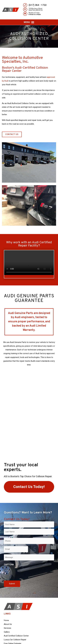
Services (7, 628)
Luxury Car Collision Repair (15, 640)
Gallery (7, 632)
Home (6, 620)
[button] (29, 22)
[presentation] (24, 573)
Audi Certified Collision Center (16, 636)
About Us (8, 624)
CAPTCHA (9, 565)
